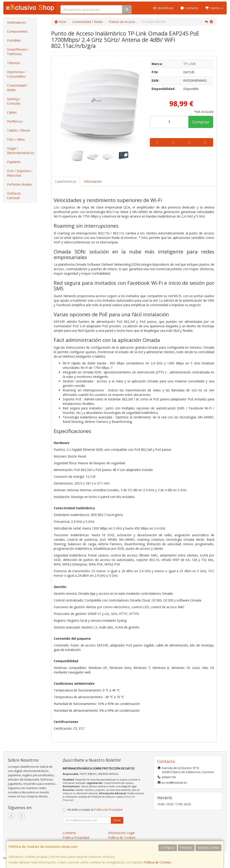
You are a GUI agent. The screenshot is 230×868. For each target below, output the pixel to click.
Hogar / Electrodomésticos (21, 151)
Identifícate (163, 8)
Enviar (117, 820)
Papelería (14, 162)
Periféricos (15, 121)
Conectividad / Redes (17, 88)
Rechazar (186, 848)
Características (66, 181)
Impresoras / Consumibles (16, 74)
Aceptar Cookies (208, 848)
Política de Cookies (157, 862)
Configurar (168, 848)
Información (93, 181)
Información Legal (121, 833)
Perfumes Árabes (20, 184)
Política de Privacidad (108, 810)
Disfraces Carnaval (14, 196)
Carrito (214, 8)
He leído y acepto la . (95, 810)
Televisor (14, 63)
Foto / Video (16, 139)
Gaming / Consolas (14, 101)
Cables (12, 112)
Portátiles (14, 40)
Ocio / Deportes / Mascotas (20, 173)
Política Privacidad (76, 838)
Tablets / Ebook (18, 130)
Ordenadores (17, 22)
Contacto (189, 8)
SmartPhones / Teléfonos (18, 52)
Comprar (201, 122)
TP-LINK (189, 64)
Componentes (17, 31)
